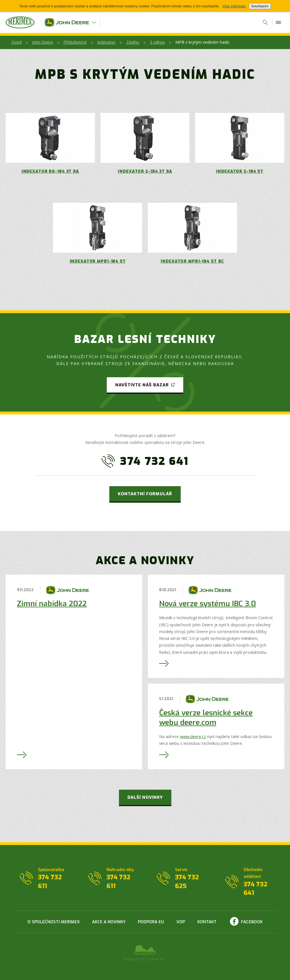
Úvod (16, 42)
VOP (181, 922)
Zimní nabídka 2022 (52, 604)
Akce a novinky (109, 922)
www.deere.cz (193, 736)
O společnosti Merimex (54, 922)
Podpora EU (151, 922)
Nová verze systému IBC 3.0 (208, 604)
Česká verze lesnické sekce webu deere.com (206, 718)
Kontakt (207, 922)
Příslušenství (75, 42)
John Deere (42, 42)
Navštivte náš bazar (142, 385)
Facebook (252, 922)
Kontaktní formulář (145, 494)
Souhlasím (260, 6)
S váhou (157, 42)
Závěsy (133, 42)
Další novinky (145, 797)
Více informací (234, 6)
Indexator (106, 42)
